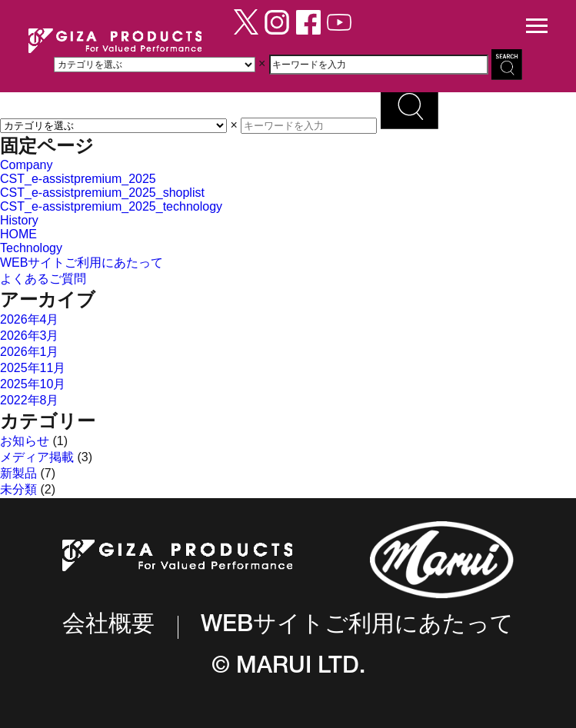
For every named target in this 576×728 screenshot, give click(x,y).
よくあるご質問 (43, 279)
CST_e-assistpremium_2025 (78, 179)
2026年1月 (30, 352)
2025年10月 (33, 384)
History (19, 220)
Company (26, 165)
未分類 (18, 489)
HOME (18, 234)
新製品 (18, 473)
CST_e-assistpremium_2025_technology (111, 206)
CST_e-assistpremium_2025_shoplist (102, 193)
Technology (31, 248)
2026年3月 (30, 336)
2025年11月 (33, 368)
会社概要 (108, 627)
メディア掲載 (37, 457)
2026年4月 (30, 319)
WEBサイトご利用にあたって (82, 263)
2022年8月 (30, 400)
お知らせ (25, 441)
